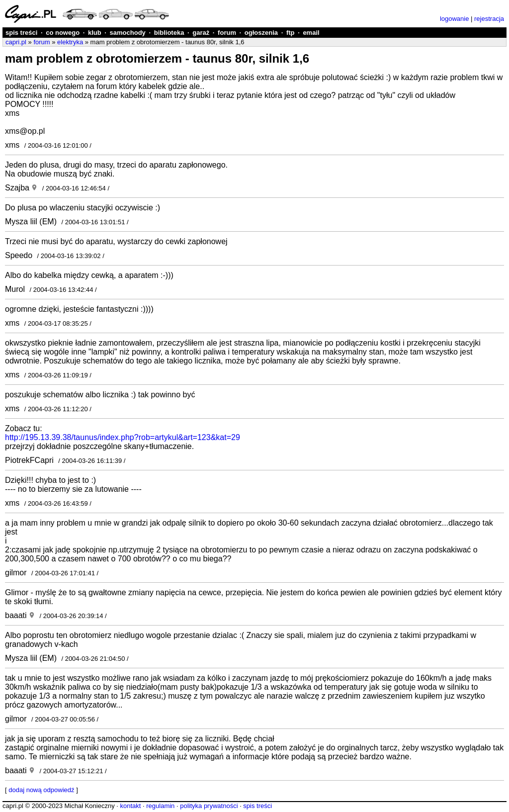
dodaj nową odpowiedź (41, 790)
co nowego (63, 33)
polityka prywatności (209, 806)
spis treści (21, 33)
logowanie (455, 19)
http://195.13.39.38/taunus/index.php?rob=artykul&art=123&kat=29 (123, 437)
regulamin (160, 806)
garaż (201, 33)
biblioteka (169, 33)
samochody (128, 33)
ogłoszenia (261, 33)
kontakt (130, 806)
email (311, 33)
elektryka (70, 42)
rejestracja (489, 19)
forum (227, 33)
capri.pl (16, 42)
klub (95, 33)
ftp (291, 33)
